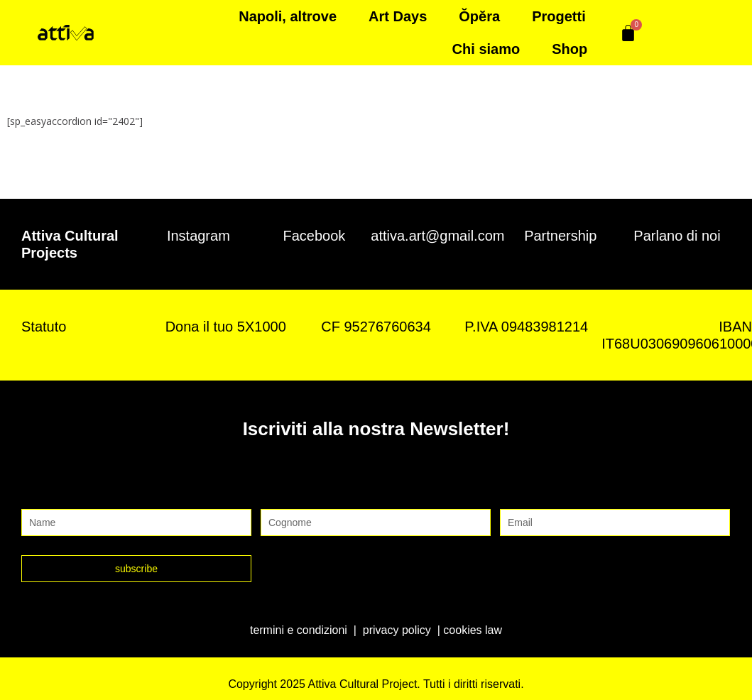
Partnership (560, 236)
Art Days (398, 16)
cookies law (473, 630)
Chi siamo (486, 49)
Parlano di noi (677, 236)
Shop (570, 49)
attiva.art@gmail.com (437, 236)
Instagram (198, 236)
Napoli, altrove (288, 16)
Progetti (559, 16)
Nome (38, 495)
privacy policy (397, 630)
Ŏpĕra (479, 16)
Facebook (315, 236)
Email (516, 495)
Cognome (288, 495)
